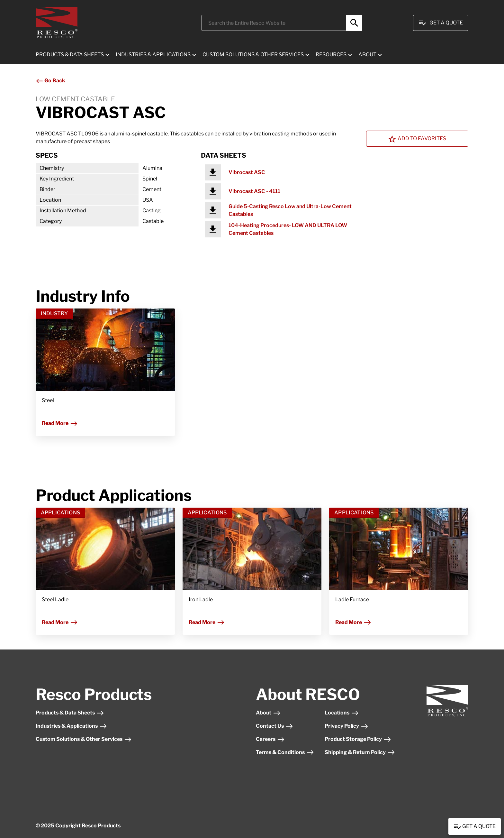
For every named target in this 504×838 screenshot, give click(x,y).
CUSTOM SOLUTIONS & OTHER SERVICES (253, 55)
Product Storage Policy (358, 739)
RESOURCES (331, 55)
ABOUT (367, 55)
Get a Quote (475, 827)
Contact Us (274, 726)
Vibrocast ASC (247, 172)
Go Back (50, 81)
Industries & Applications (71, 726)
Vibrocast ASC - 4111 (254, 191)
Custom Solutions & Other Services (84, 739)
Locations (342, 713)
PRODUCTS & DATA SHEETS (70, 55)
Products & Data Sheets (70, 713)
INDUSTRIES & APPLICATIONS (153, 55)
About (268, 713)
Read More (60, 423)
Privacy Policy (346, 726)
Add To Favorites (417, 139)
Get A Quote (441, 23)
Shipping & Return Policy (360, 752)
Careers (270, 739)
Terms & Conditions (285, 752)
